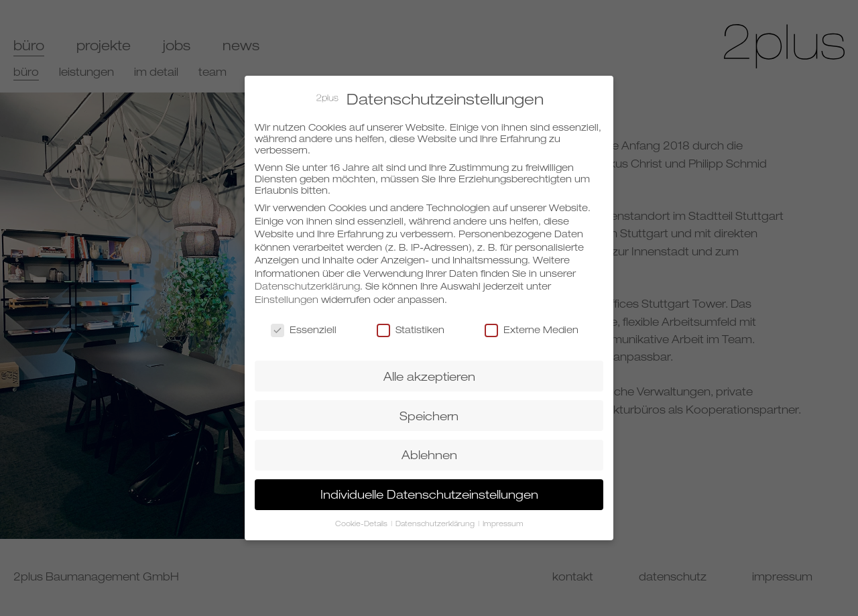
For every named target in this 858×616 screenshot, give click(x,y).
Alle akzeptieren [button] (429, 371)
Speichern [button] (429, 411)
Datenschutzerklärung (307, 281)
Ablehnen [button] (429, 450)
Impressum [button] (503, 519)
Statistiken (411, 325)
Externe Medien (532, 325)
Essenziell (304, 325)
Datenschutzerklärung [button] (436, 519)
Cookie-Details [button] (362, 519)
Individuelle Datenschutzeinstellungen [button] (429, 490)
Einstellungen (287, 295)
